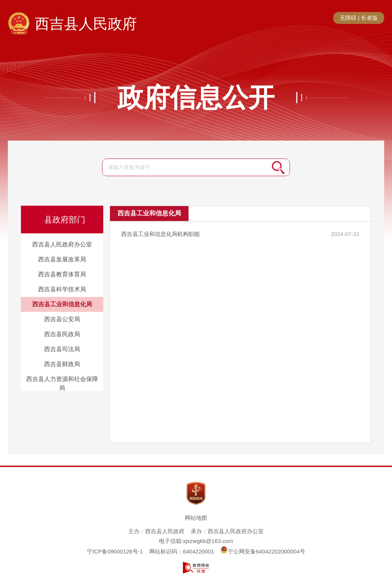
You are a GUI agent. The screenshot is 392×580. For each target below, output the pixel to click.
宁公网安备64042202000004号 (263, 551)
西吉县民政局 (62, 334)
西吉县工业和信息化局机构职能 (160, 234)
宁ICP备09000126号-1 (115, 551)
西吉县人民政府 (86, 24)
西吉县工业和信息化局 (62, 304)
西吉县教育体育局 (62, 274)
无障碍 (348, 18)
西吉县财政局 (62, 364)
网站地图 (196, 518)
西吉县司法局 (62, 349)
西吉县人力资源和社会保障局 (62, 383)
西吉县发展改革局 (62, 259)
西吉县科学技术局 (62, 289)
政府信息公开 (196, 98)
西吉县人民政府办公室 (62, 244)
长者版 (369, 18)
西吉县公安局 (62, 319)
